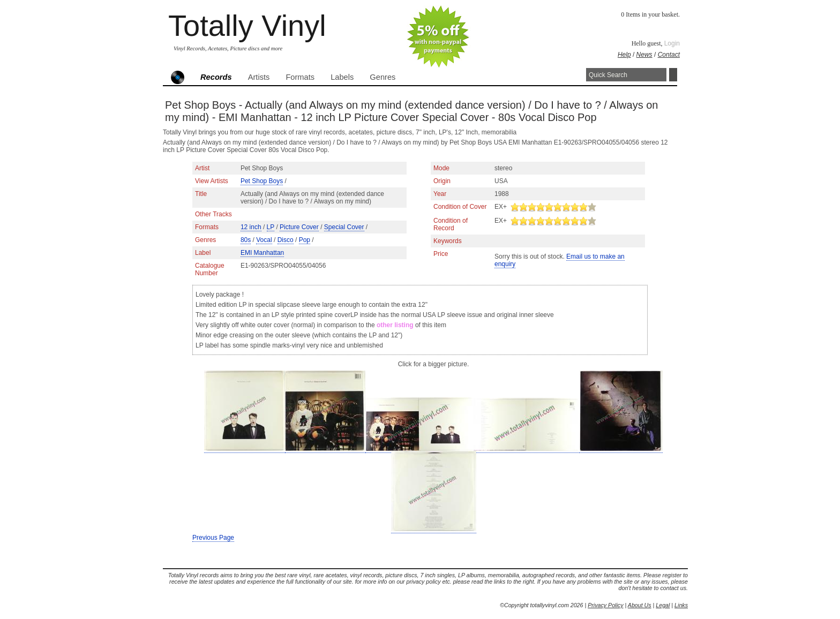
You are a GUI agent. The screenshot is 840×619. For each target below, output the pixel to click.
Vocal (264, 240)
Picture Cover (299, 227)
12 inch (251, 227)
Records (216, 77)
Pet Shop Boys (262, 181)
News (644, 55)
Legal (663, 605)
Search (673, 75)
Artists (259, 77)
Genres (382, 77)
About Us (640, 605)
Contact (669, 55)
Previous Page (213, 538)
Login (672, 43)
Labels (342, 77)
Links (681, 605)
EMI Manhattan (262, 253)
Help (624, 55)
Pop (305, 240)
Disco (286, 240)
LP (271, 227)
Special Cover (344, 227)
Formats (300, 77)
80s (246, 240)
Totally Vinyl (247, 25)
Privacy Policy (605, 605)
